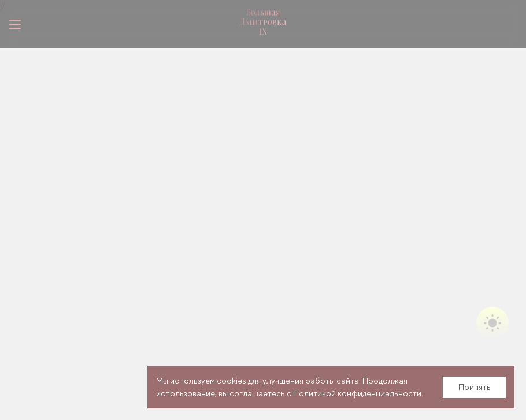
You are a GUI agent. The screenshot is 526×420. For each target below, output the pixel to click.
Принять (475, 387)
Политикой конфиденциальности (357, 393)
